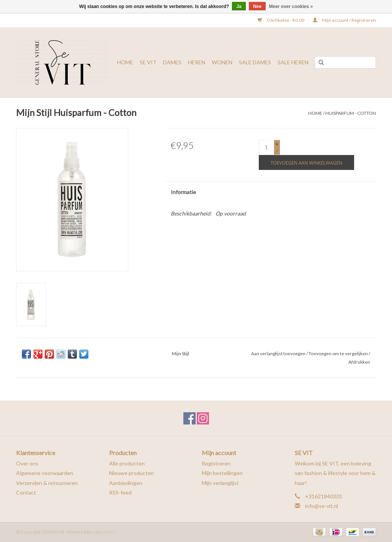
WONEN (222, 62)
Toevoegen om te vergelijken (339, 353)
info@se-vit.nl (322, 506)
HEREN (197, 62)
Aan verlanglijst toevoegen (278, 353)
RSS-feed (120, 492)
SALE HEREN (293, 62)
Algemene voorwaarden (45, 473)
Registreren (216, 463)
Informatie (183, 192)
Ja (239, 7)
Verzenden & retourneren (47, 483)
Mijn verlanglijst (220, 483)
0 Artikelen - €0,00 (281, 20)
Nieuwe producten (131, 473)
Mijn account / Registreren (344, 20)
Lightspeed (104, 532)
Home (125, 62)
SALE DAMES (255, 62)
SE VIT (148, 62)
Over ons (27, 463)
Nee (257, 7)
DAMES (172, 62)
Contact (26, 492)
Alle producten (127, 463)
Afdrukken (359, 362)
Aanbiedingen (126, 483)
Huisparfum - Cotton (351, 113)
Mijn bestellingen (222, 473)
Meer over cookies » (291, 7)
